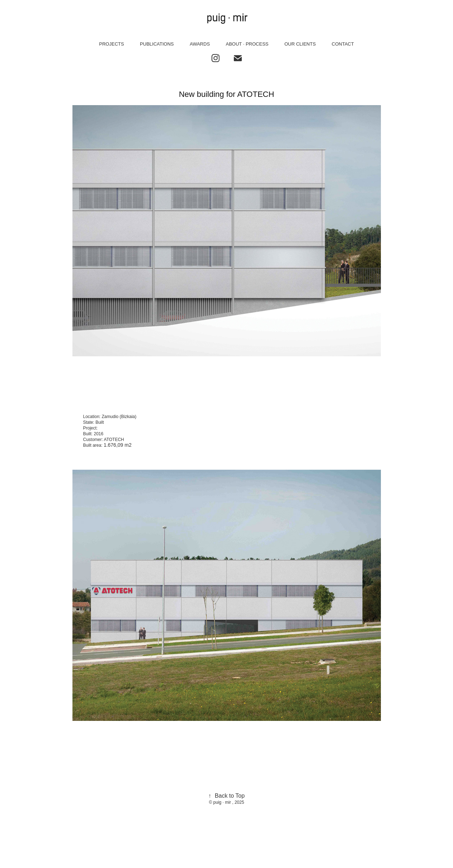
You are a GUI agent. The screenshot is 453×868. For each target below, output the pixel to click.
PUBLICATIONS (157, 44)
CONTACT (343, 44)
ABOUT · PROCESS (247, 44)
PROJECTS (111, 44)
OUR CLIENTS (300, 44)
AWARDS (200, 44)
